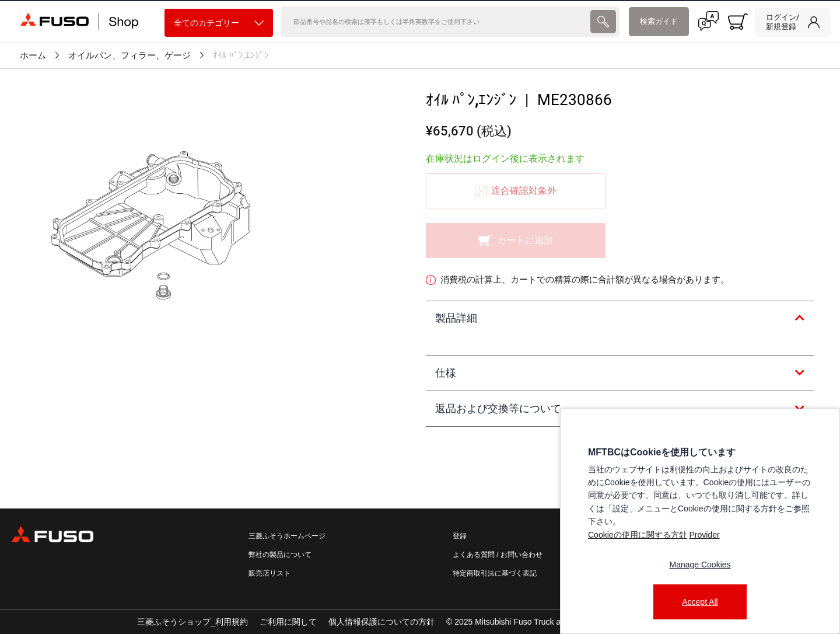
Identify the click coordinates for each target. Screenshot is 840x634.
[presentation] (603, 22)
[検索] (435, 22)
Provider (704, 535)
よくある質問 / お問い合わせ (498, 555)
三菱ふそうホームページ (287, 536)
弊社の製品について (280, 555)
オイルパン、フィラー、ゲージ (129, 55)
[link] (793, 22)
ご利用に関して (288, 622)
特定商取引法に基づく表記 (495, 573)
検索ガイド (659, 21)
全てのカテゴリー (219, 23)
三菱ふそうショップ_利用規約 (192, 622)
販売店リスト (269, 573)
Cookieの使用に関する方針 (638, 535)
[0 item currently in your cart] (738, 22)
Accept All (700, 602)
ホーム (33, 55)
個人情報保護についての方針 (381, 622)
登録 (460, 536)
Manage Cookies (700, 565)
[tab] (620, 319)
